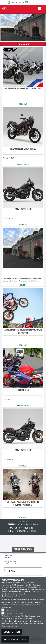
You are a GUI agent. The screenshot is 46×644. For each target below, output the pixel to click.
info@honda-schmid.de (27, 531)
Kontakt (32, 2)
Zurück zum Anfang (23, 549)
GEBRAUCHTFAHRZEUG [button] (23, 165)
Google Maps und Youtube (14, 613)
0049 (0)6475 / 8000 (27, 525)
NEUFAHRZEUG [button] (23, 225)
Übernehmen (12, 632)
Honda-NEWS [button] (23, 104)
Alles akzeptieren (15, 639)
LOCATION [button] (23, 285)
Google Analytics (11, 610)
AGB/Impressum (18, 2)
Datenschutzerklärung (13, 596)
